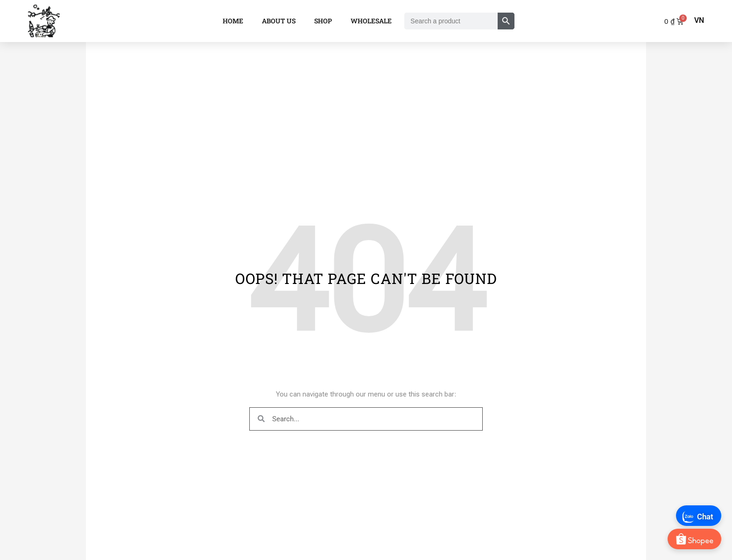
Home (233, 21)
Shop (323, 21)
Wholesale (371, 21)
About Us (279, 21)
